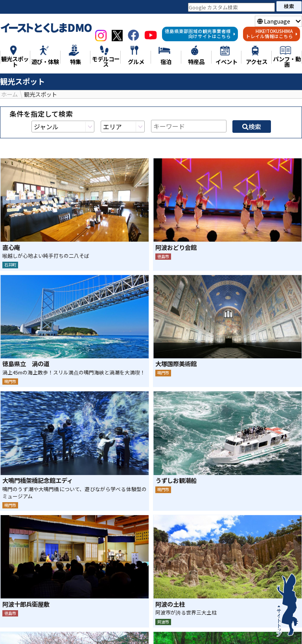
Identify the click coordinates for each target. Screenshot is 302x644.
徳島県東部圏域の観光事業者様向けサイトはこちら (200, 34)
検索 (289, 6)
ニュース (19, 627)
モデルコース (185, 627)
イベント (131, 636)
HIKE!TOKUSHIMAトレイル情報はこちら (272, 34)
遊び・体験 (137, 627)
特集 (51, 627)
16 (185, 486)
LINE (172, 576)
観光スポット (89, 627)
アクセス (170, 636)
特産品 (259, 627)
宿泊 (99, 636)
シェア (130, 576)
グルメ (226, 627)
